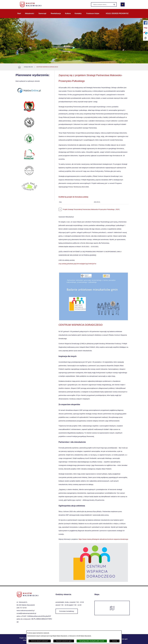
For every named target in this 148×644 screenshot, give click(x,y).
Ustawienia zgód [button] (123, 639)
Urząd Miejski (28, 67)
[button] (93, 320)
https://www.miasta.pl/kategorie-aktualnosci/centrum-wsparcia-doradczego (103, 539)
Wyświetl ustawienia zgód (64, 641)
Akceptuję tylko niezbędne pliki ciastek (92, 641)
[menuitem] (19, 14)
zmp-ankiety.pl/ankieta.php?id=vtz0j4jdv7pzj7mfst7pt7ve (77, 264)
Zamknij (115, 641)
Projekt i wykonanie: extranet (25, 639)
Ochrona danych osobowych (40, 641)
